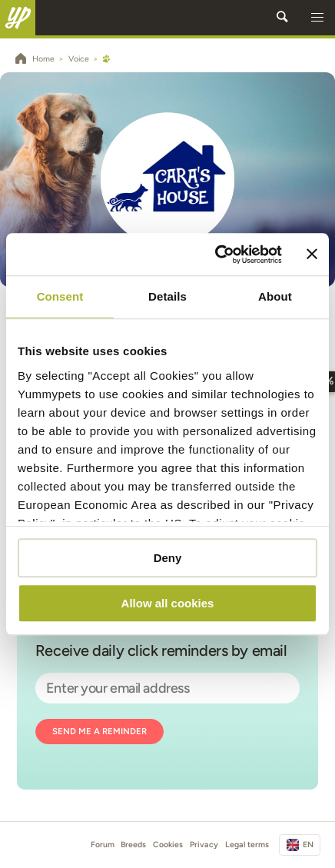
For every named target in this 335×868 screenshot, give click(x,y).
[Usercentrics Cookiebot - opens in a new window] (215, 254)
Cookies (168, 845)
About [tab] (275, 296)
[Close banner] (312, 254)
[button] (317, 18)
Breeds (133, 845)
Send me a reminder (100, 731)
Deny (168, 558)
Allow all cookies (168, 603)
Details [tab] (167, 296)
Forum (103, 845)
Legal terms (247, 845)
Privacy (204, 845)
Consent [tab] (60, 296)
